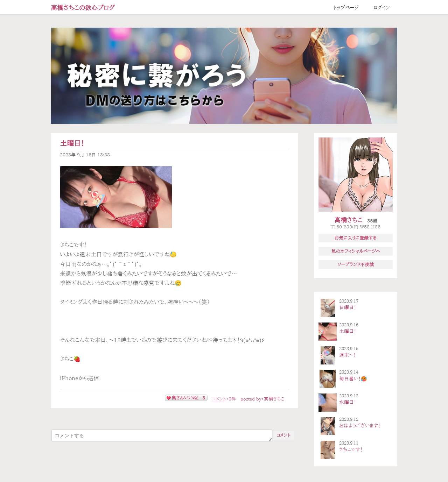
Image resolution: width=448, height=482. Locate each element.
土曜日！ (72, 143)
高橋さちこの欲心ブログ (83, 8)
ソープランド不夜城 (356, 264)
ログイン (382, 8)
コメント (219, 399)
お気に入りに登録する (356, 238)
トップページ (346, 8)
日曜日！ (348, 307)
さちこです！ (351, 449)
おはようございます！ (360, 426)
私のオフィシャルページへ (356, 251)
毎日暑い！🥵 (353, 379)
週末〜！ (348, 355)
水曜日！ (348, 402)
